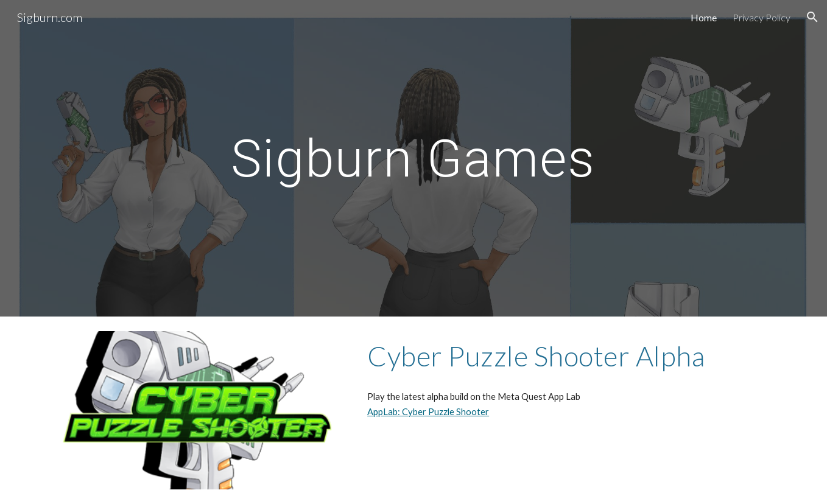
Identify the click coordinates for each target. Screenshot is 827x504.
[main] (413, 158)
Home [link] (704, 17)
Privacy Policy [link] (762, 17)
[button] (812, 17)
